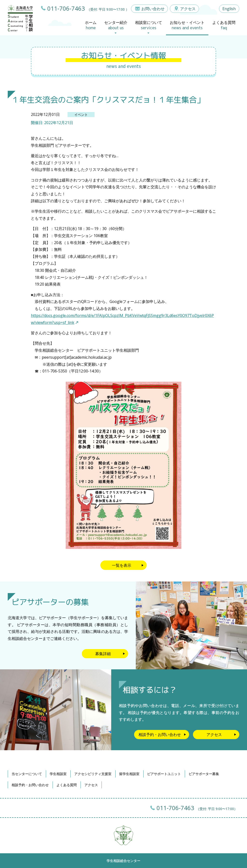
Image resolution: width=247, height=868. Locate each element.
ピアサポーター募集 (204, 774)
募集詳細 (103, 654)
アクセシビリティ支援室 (93, 774)
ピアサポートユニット (164, 774)
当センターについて (27, 774)
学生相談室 (58, 774)
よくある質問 (67, 785)
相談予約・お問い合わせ (160, 735)
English (229, 9)
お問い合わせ (153, 9)
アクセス (188, 9)
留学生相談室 (129, 774)
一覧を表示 (122, 565)
